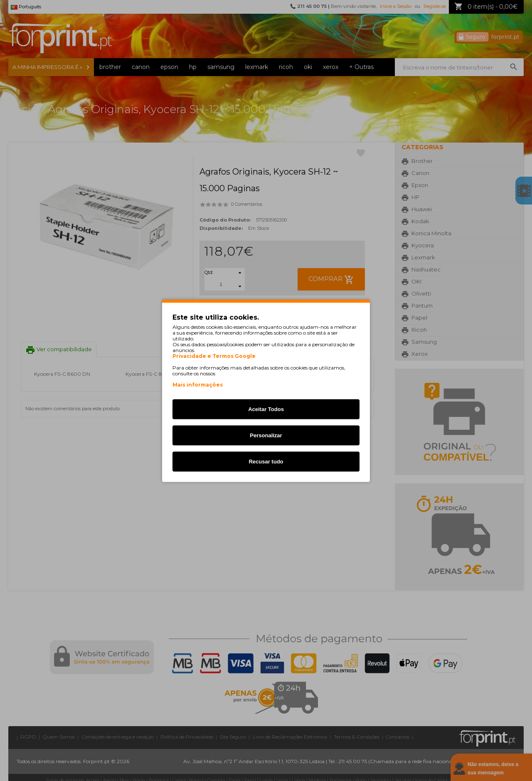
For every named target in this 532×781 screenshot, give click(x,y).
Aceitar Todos (266, 409)
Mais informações (198, 384)
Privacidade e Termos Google (214, 356)
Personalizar (266, 435)
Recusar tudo (266, 461)
